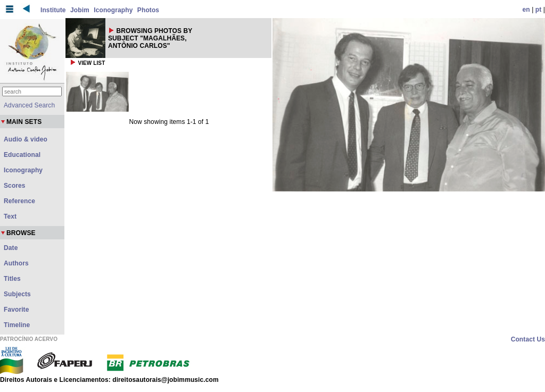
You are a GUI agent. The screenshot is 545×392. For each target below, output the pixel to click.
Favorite (16, 310)
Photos (148, 10)
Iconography (113, 10)
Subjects (17, 294)
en (526, 10)
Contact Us (528, 339)
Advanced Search (29, 105)
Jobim (80, 10)
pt (539, 10)
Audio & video (26, 139)
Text (10, 216)
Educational (22, 155)
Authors (16, 263)
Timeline (17, 325)
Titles (12, 279)
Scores (15, 186)
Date (11, 248)
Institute (53, 10)
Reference (19, 201)
